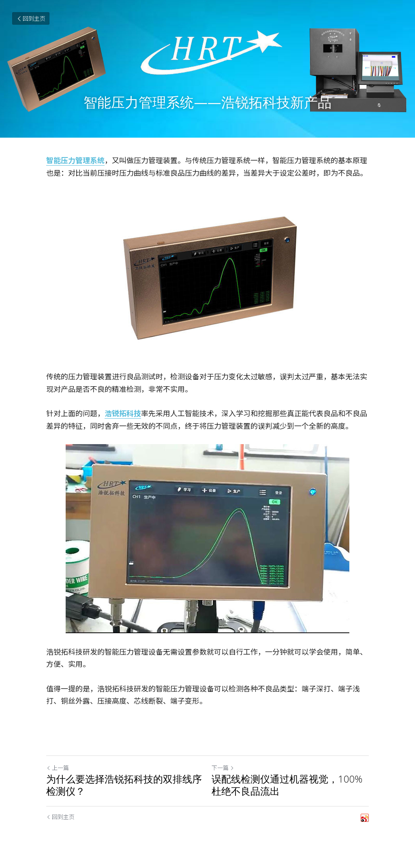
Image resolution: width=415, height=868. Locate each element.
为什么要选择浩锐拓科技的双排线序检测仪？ (124, 785)
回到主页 (31, 18)
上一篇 (58, 768)
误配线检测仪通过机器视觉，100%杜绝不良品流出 (287, 785)
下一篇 (223, 768)
